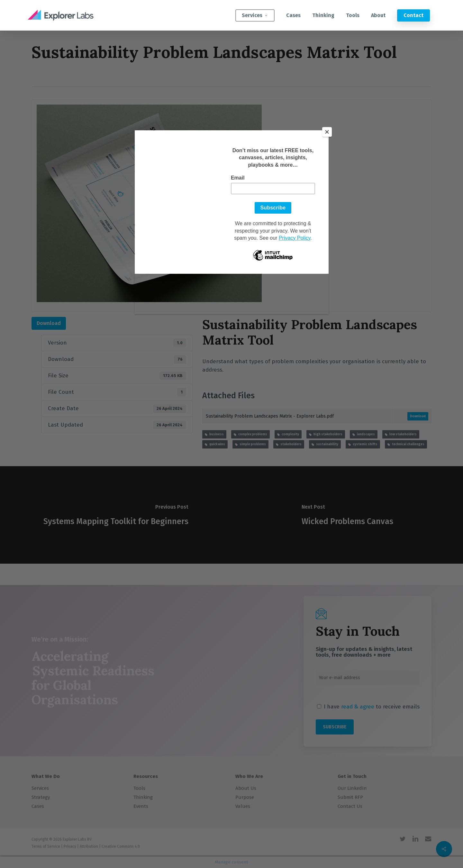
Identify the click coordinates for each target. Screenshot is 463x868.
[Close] (327, 132)
